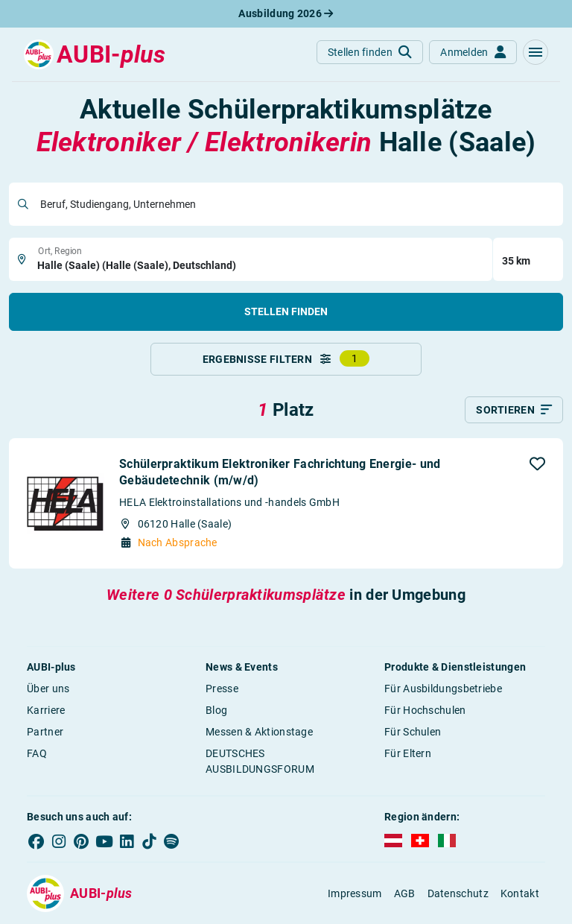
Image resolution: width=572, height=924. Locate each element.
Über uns (48, 689)
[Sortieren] (514, 410)
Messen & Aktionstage (259, 732)
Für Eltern (408, 753)
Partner (45, 732)
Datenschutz (458, 893)
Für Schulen (413, 732)
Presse (222, 689)
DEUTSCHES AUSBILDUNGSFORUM (260, 761)
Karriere (46, 710)
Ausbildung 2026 (286, 13)
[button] (536, 52)
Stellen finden (286, 311)
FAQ (37, 753)
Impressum (355, 893)
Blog (216, 710)
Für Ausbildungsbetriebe (443, 689)
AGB (405, 893)
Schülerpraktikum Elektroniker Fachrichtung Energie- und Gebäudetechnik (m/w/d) (280, 472)
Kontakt (520, 893)
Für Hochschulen (425, 710)
